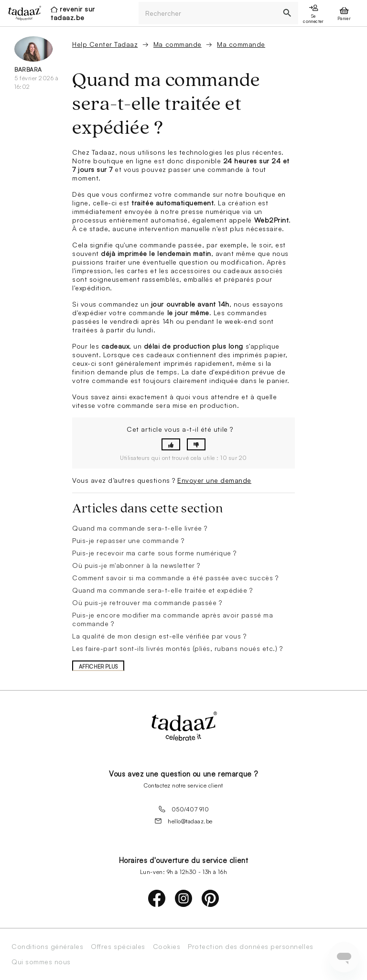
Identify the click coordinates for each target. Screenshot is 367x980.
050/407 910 (184, 809)
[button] (171, 444)
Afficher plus (98, 667)
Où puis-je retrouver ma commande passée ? (147, 602)
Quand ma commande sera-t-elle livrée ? (140, 528)
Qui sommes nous (41, 962)
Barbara (28, 69)
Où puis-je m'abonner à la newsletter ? (136, 565)
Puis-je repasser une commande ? (128, 540)
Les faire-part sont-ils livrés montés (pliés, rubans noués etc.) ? (177, 648)
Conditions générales (47, 947)
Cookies (167, 947)
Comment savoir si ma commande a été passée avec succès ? (175, 578)
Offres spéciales (118, 947)
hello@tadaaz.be (183, 821)
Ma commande (178, 44)
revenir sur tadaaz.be (73, 13)
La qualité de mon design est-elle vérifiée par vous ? (159, 636)
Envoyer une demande (214, 480)
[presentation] (22, 13)
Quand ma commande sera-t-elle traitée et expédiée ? (162, 590)
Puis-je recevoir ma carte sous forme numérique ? (154, 553)
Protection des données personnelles (250, 947)
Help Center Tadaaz (105, 44)
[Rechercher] (207, 13)
